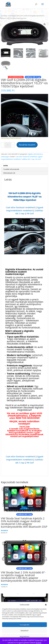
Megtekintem (25, 636)
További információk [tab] (11, 169)
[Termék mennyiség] (8, 145)
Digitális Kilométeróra (35, 154)
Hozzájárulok (25, 625)
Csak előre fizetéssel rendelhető (26, 157)
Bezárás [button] (39, 643)
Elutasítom (24, 631)
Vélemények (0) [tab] (9, 173)
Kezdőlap (4, 16)
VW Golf (38, 159)
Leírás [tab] (6, 166)
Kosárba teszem (27, 145)
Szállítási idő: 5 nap (28, 159)
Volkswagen (12, 16)
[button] (46, 605)
